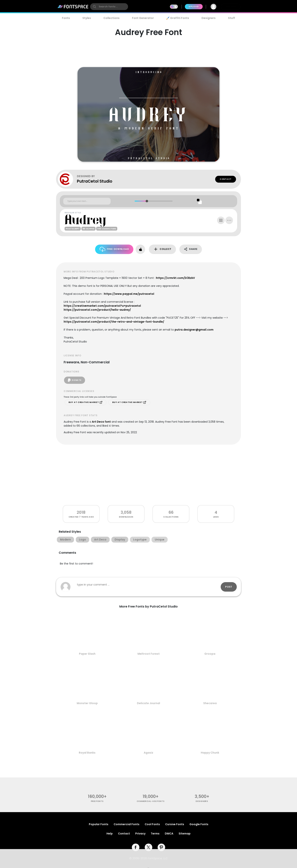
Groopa (210, 654)
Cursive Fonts (175, 824)
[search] (109, 7)
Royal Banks (87, 753)
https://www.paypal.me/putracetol (129, 294)
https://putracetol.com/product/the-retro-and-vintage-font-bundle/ (114, 322)
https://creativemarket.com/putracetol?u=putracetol (102, 306)
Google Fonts (199, 824)
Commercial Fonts (127, 824)
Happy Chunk (210, 753)
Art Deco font (101, 422)
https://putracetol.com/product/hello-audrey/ (97, 310)
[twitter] (148, 847)
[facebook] (136, 847)
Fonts (66, 18)
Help (110, 834)
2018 (81, 512)
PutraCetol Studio (95, 181)
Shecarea (210, 703)
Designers (209, 18)
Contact (226, 179)
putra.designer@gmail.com (194, 330)
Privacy (140, 834)
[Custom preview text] (87, 201)
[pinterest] (161, 847)
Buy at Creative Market (86, 402)
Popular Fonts (99, 824)
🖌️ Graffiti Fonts (178, 18)
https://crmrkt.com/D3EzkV (175, 278)
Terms (155, 834)
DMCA (169, 834)
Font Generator (143, 18)
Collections (111, 18)
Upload (194, 7)
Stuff (232, 18)
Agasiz (148, 753)
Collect (162, 249)
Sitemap (185, 834)
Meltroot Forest (149, 654)
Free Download (114, 249)
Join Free (231, 7)
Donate (75, 380)
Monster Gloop (87, 703)
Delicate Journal (148, 703)
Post (229, 587)
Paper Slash (87, 654)
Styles (87, 18)
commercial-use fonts (151, 801)
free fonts (97, 801)
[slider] (147, 201)
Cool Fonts (152, 824)
